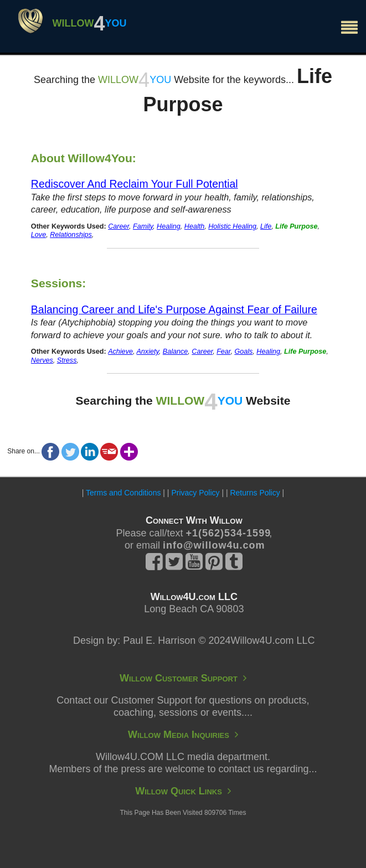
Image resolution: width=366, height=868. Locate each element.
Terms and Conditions (123, 493)
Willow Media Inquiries (183, 735)
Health (194, 226)
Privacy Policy (195, 493)
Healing (169, 226)
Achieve (120, 352)
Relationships (71, 235)
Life (266, 226)
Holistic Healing (232, 226)
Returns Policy (255, 493)
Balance (176, 352)
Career (118, 226)
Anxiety (147, 352)
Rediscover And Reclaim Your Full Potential (135, 184)
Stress (67, 360)
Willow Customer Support (183, 678)
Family (143, 226)
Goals (243, 352)
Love (38, 235)
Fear (223, 352)
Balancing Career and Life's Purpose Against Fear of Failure (174, 309)
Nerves (42, 360)
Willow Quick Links (183, 791)
